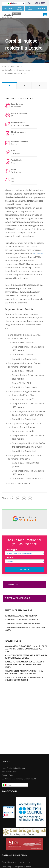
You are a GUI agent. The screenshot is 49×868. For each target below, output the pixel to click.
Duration (9, 557)
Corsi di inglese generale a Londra (21, 616)
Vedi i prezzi (30, 8)
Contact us (11, 584)
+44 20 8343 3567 (38, 3)
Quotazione (8, 8)
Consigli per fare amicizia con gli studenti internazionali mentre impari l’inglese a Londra (24, 664)
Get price (25, 570)
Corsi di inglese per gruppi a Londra (21, 620)
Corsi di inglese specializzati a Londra (22, 624)
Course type (11, 549)
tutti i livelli (38, 254)
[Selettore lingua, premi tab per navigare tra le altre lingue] (14, 3)
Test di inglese (19, 8)
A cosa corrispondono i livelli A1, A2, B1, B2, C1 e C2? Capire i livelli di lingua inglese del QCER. (26, 649)
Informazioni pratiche (17, 598)
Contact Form (7, 775)
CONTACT (41, 8)
